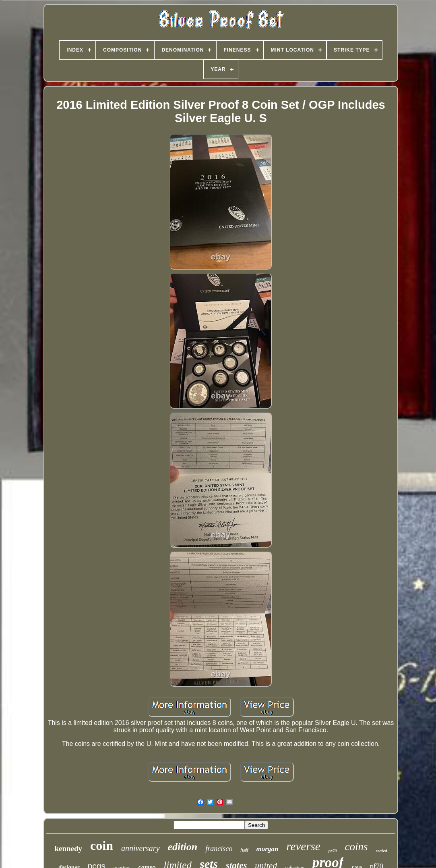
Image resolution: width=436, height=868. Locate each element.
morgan (268, 849)
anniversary (141, 848)
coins (356, 847)
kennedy (68, 848)
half (244, 850)
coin (102, 845)
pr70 (333, 851)
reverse (303, 846)
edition (183, 847)
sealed (381, 851)
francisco (219, 849)
